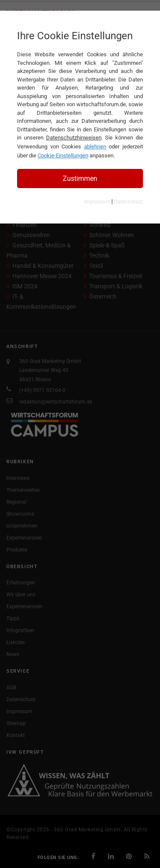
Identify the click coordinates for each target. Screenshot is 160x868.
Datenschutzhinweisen (74, 138)
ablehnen (95, 147)
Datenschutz (128, 202)
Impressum (97, 202)
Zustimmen (80, 179)
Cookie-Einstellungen (63, 155)
